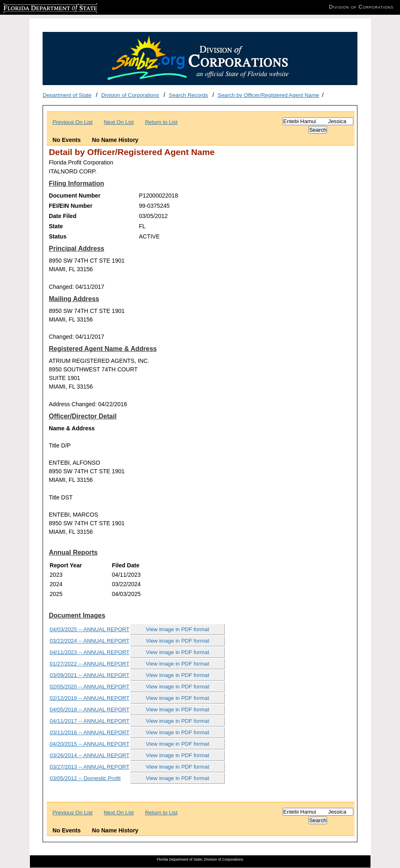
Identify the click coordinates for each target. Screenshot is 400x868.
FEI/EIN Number (70, 206)
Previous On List (72, 122)
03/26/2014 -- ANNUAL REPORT (89, 755)
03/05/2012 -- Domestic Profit (85, 778)
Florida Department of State (37, 7)
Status (58, 236)
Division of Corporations (130, 95)
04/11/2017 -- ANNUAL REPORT (89, 721)
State (56, 226)
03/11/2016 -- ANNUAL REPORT (89, 732)
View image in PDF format (177, 629)
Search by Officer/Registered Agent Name (269, 95)
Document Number (75, 196)
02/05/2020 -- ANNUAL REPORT (89, 687)
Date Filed (62, 216)
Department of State (67, 95)
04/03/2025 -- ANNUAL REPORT (89, 629)
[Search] (318, 121)
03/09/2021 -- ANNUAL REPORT (89, 675)
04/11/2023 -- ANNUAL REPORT (89, 652)
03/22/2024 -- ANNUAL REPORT (89, 641)
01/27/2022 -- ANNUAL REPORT (89, 664)
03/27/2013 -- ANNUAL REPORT (89, 767)
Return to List (161, 122)
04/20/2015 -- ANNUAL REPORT (89, 744)
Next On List (119, 122)
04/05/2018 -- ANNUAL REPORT (89, 709)
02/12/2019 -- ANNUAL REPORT (89, 698)
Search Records (188, 95)
